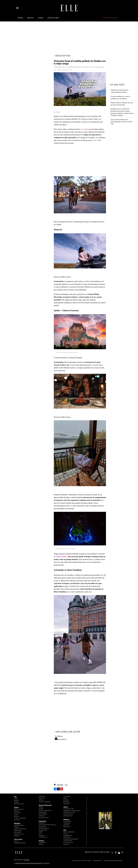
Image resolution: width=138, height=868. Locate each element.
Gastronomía (19, 825)
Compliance (97, 861)
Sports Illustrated (45, 805)
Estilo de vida (53, 18)
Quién (16, 807)
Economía (42, 827)
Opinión (66, 802)
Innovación (68, 841)
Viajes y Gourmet (20, 818)
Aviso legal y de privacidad (81, 861)
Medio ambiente (69, 832)
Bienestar (17, 832)
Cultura (17, 820)
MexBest (17, 823)
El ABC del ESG (68, 843)
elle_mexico (117, 852)
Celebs (40, 18)
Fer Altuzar (59, 736)
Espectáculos (19, 809)
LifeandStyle (43, 837)
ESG (40, 834)
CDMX (65, 798)
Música (41, 800)
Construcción (69, 809)
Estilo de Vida (19, 834)
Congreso (67, 797)
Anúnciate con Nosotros (113, 861)
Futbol (41, 807)
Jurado (17, 836)
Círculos (17, 813)
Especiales (67, 827)
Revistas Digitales (111, 18)
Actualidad (67, 821)
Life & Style (18, 839)
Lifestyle (42, 816)
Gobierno (42, 843)
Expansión (43, 821)
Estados (66, 800)
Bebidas (17, 827)
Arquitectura (68, 814)
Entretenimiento (20, 843)
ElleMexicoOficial (124, 852)
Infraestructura (69, 812)
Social (66, 834)
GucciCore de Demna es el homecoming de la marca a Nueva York (121, 122)
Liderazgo (67, 823)
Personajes (18, 830)
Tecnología (43, 830)
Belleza (30, 18)
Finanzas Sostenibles (71, 839)
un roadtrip (85, 129)
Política (42, 841)
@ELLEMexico (62, 739)
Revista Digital (44, 818)
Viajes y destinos (20, 829)
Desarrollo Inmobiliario (72, 811)
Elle (15, 797)
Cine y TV (42, 798)
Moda (20, 18)
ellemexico (121, 852)
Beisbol (41, 809)
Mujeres (42, 835)
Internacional (44, 828)
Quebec (95, 140)
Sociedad (67, 804)
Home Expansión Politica (47, 825)
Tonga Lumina (61, 557)
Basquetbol (43, 812)
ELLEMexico (112, 853)
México (41, 844)
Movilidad (67, 837)
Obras (41, 832)
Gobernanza (68, 836)
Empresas (42, 823)
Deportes (42, 797)
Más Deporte (43, 814)
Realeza (17, 811)
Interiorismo (68, 816)
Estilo (16, 841)
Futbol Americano (45, 811)
